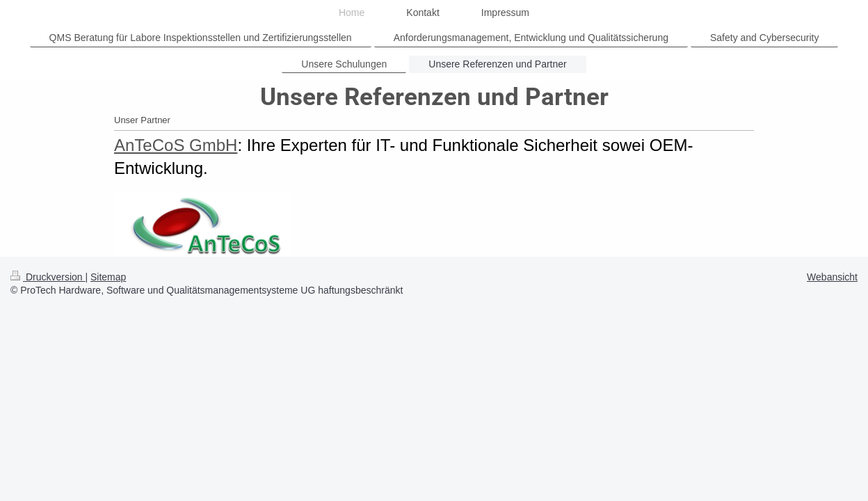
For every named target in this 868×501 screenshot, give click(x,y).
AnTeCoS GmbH (176, 145)
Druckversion (48, 277)
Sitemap (108, 277)
